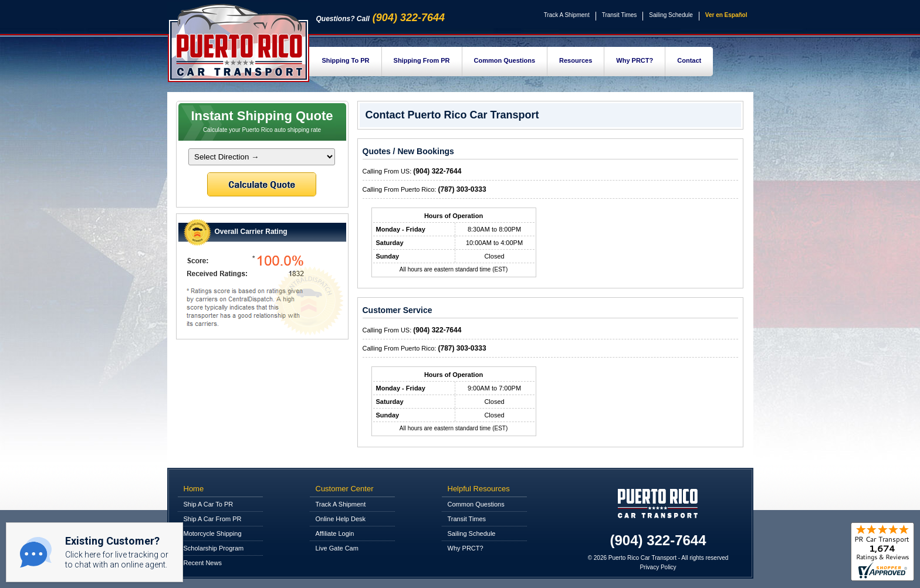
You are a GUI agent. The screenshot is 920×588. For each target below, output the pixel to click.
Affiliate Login (335, 533)
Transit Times (620, 15)
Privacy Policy (658, 567)
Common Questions (505, 60)
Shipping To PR (346, 60)
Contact (689, 60)
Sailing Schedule (671, 15)
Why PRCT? (635, 60)
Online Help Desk (341, 519)
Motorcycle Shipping (213, 533)
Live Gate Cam (337, 548)
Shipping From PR (422, 60)
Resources (576, 60)
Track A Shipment (567, 15)
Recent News (203, 563)
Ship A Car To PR (209, 504)
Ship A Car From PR (213, 519)
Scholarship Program (214, 548)
